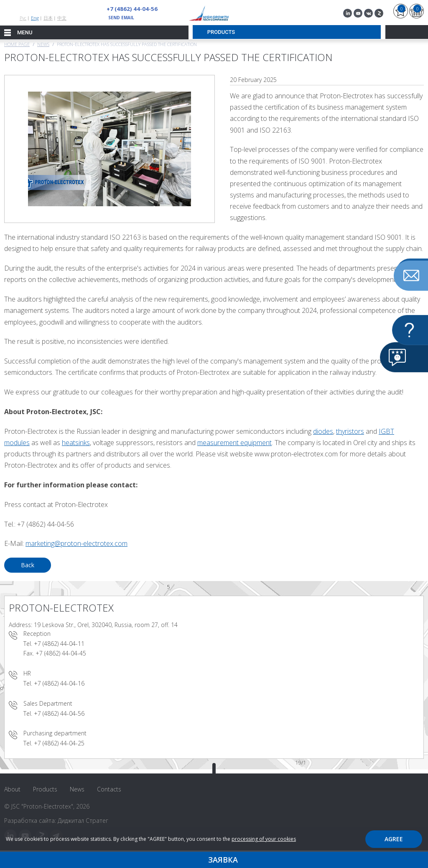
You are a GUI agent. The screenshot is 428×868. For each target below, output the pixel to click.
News (43, 44)
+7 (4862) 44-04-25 (59, 743)
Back (28, 565)
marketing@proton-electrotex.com (76, 543)
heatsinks (76, 443)
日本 (48, 18)
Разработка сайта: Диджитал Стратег (56, 821)
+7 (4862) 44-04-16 (59, 683)
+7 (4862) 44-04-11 (59, 644)
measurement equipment (234, 443)
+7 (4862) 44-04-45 (61, 653)
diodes (323, 431)
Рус (23, 18)
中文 (62, 18)
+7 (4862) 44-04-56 (130, 9)
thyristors (350, 431)
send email (121, 18)
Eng (35, 18)
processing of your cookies (264, 839)
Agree (394, 839)
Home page (17, 44)
